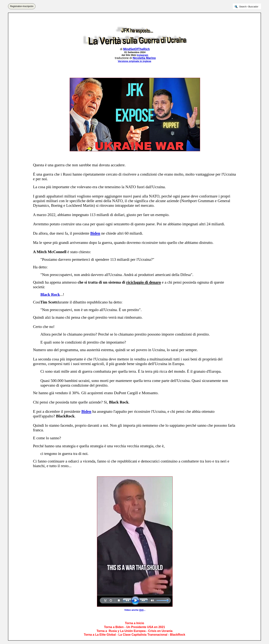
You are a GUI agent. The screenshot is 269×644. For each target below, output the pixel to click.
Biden (95, 233)
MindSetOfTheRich (136, 49)
